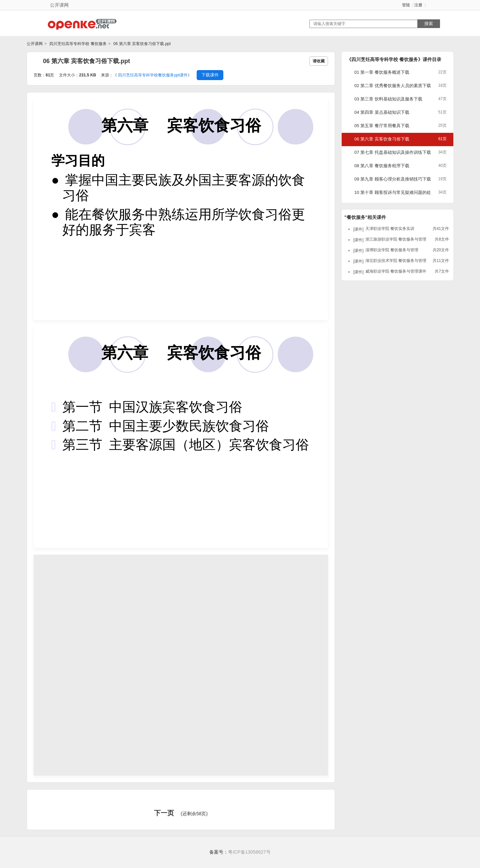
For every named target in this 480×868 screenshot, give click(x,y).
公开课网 (35, 44)
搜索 (429, 24)
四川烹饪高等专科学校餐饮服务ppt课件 (153, 75)
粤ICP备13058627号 (249, 852)
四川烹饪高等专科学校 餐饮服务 (77, 44)
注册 (418, 5)
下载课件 (210, 75)
